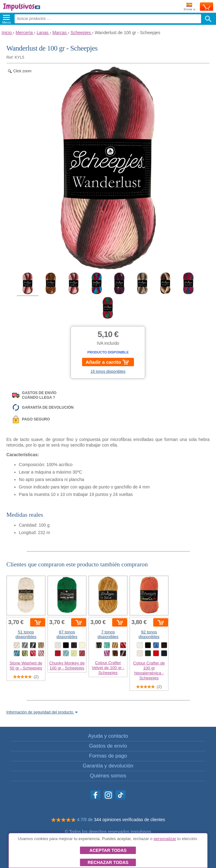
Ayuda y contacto (108, 736)
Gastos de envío (108, 746)
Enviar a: (190, 7)
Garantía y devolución (108, 766)
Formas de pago (108, 756)
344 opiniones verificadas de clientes (129, 820)
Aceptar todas (108, 850)
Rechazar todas (108, 862)
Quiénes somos (108, 776)
